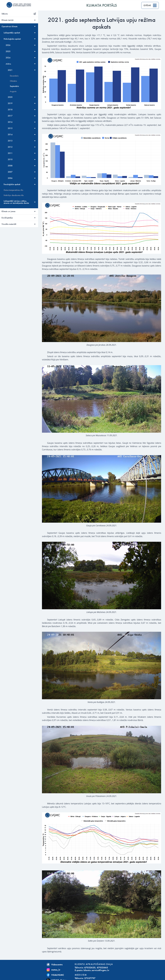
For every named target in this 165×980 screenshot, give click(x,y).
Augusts (14, 91)
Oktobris (14, 81)
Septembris (15, 86)
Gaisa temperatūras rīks (14, 190)
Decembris (15, 76)
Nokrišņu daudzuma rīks (14, 195)
